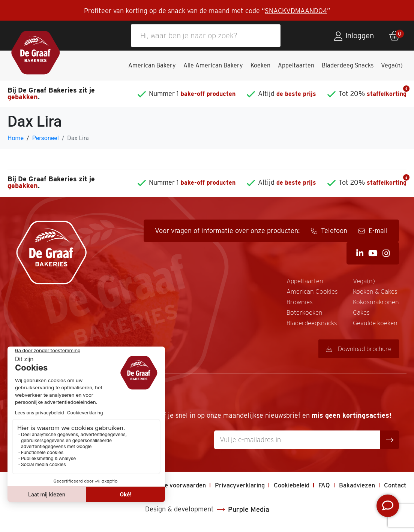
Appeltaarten (296, 65)
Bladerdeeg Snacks (348, 65)
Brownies (295, 304)
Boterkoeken (300, 315)
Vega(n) (392, 65)
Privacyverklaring (226, 489)
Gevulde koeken (375, 326)
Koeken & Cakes (375, 292)
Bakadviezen (353, 489)
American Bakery (152, 65)
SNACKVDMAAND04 (296, 11)
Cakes (360, 315)
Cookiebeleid (283, 489)
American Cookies (308, 292)
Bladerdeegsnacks (308, 326)
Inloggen (360, 36)
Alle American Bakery (213, 65)
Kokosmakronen (375, 304)
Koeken (260, 65)
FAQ (318, 489)
